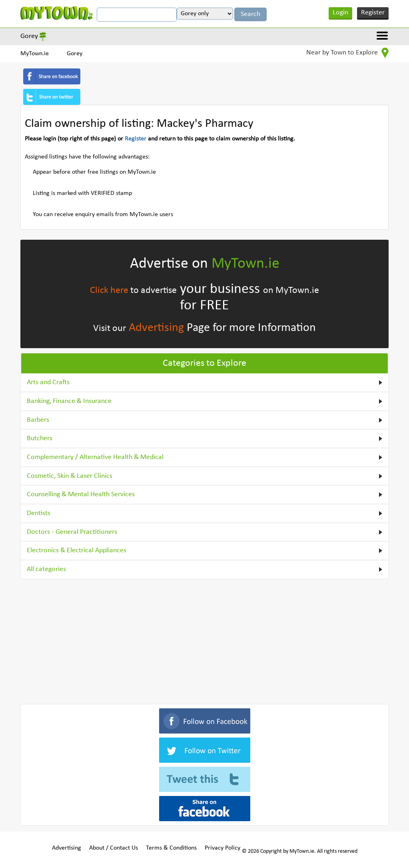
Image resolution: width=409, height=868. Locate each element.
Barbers (38, 420)
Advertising (156, 328)
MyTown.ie (35, 54)
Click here (109, 291)
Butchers (40, 438)
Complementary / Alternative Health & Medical (95, 457)
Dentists (39, 513)
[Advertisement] (204, 640)
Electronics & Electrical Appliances (77, 550)
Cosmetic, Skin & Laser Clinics (70, 476)
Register (373, 13)
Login (340, 13)
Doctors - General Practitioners (72, 532)
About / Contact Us (114, 848)
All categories (46, 569)
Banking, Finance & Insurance (69, 401)
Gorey (29, 36)
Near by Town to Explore (347, 53)
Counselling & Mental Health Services (81, 494)
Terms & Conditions (171, 848)
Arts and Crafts (48, 382)
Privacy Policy (222, 848)
